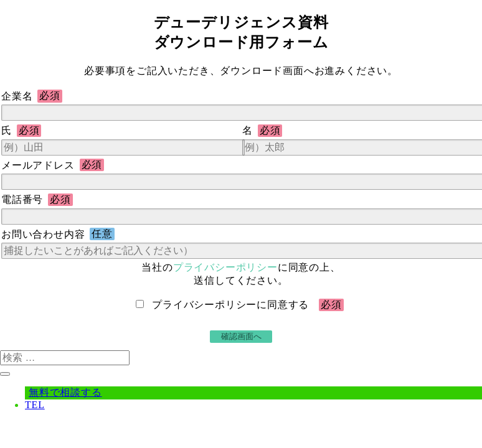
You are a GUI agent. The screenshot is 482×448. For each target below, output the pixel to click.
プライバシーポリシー (225, 267)
